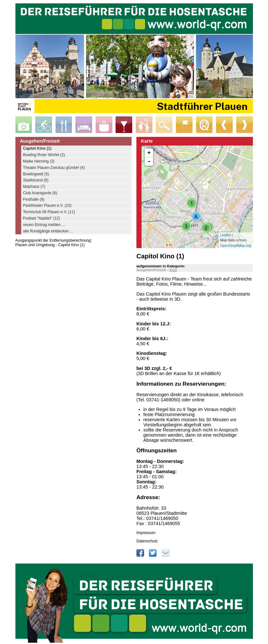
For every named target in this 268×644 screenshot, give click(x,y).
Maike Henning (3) (39, 161)
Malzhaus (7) (34, 187)
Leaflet (225, 235)
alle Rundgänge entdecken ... (48, 231)
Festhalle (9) (34, 199)
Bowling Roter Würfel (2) (44, 155)
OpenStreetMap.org (236, 246)
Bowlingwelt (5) (36, 174)
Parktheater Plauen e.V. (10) (47, 205)
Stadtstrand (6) (36, 180)
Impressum (146, 533)
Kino (173, 270)
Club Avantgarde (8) (40, 193)
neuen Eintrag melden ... (44, 225)
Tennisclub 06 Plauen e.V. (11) (49, 212)
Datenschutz (147, 541)
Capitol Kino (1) (37, 148)
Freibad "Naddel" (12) (42, 218)
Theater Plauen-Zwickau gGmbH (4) (54, 168)
